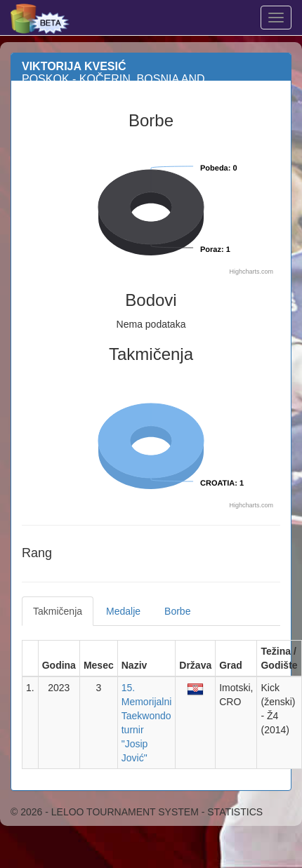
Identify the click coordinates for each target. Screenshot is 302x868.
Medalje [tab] (123, 611)
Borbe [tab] (177, 611)
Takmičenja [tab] (58, 611)
